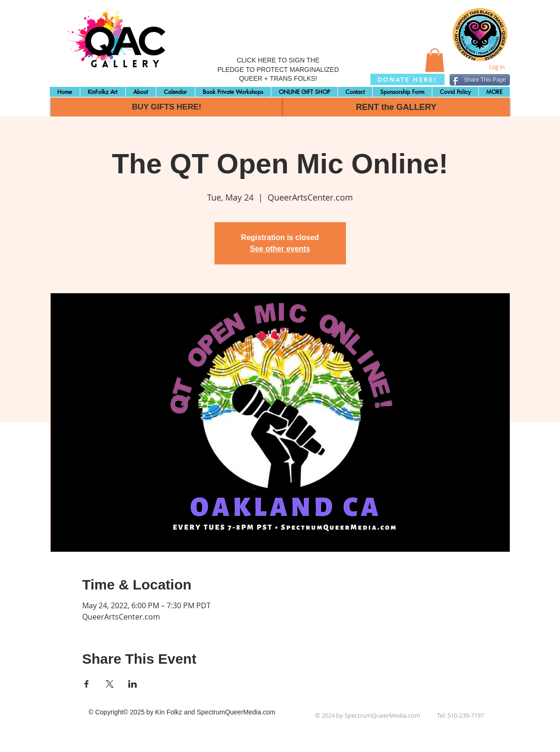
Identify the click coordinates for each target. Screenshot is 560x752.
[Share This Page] (480, 80)
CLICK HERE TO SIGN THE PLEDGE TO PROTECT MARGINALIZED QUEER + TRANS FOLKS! (278, 69)
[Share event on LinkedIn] (133, 684)
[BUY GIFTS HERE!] (167, 107)
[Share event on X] (110, 684)
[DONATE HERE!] (407, 79)
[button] (435, 60)
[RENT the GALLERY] (396, 107)
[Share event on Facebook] (87, 684)
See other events (280, 249)
